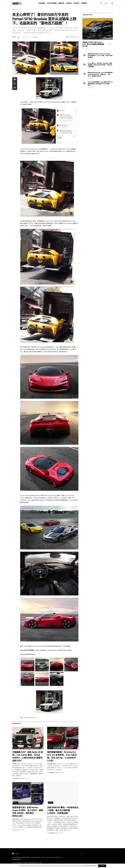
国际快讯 (61, 3)
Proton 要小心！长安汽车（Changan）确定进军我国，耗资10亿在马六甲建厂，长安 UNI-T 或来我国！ (100, 65)
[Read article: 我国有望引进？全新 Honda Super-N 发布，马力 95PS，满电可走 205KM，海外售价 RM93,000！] (28, 793)
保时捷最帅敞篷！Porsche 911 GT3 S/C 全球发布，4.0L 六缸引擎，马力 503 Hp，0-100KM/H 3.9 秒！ (62, 756)
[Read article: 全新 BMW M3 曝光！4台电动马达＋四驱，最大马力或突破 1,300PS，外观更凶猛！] (63, 793)
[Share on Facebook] (15, 79)
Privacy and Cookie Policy (89, 866)
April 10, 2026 (59, 833)
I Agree (102, 866)
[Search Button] (112, 3)
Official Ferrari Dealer (65, 650)
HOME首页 (42, 3)
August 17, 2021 (26, 37)
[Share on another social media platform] (15, 88)
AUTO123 (19, 863)
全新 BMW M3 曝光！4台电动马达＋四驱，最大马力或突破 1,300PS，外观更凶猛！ (63, 810)
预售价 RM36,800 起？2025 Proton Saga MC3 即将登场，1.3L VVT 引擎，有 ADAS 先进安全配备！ (100, 55)
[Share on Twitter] (15, 84)
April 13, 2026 (20, 830)
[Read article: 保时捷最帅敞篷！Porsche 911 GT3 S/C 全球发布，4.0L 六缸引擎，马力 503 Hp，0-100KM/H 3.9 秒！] (63, 738)
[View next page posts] (47, 840)
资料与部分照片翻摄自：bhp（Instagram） (34, 650)
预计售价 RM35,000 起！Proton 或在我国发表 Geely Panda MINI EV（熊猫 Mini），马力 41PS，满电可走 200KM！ (100, 74)
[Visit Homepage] (17, 3)
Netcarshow (52, 650)
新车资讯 (69, 3)
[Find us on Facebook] (81, 854)
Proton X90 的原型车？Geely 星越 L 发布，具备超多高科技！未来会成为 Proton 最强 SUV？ (100, 84)
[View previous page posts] (44, 840)
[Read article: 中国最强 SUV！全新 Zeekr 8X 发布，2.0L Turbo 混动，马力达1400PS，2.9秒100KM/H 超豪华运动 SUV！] (28, 738)
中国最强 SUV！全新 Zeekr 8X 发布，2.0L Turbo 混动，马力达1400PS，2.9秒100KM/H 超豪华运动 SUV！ (28, 756)
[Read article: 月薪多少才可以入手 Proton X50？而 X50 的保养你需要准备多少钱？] (98, 29)
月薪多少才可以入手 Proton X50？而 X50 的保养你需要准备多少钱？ (93, 44)
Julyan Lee (17, 778)
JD (18, 37)
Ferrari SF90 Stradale (30, 718)
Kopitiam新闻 (52, 3)
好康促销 (84, 3)
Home (14, 9)
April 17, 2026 (24, 778)
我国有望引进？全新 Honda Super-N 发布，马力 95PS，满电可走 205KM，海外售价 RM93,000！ (28, 812)
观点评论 (76, 3)
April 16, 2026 (59, 772)
